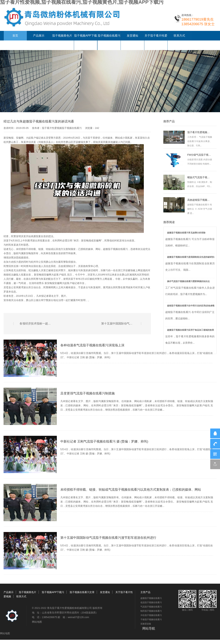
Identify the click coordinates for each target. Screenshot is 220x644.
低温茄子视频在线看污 (151, 602)
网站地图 (37, 622)
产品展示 (39, 36)
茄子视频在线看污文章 (82, 592)
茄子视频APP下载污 (53, 592)
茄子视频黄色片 (62, 36)
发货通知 (132, 36)
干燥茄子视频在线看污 (151, 620)
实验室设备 (146, 624)
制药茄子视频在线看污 (151, 611)
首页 (15, 36)
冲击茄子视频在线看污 (151, 615)
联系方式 (179, 36)
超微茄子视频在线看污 (115, 249)
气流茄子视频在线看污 (151, 607)
